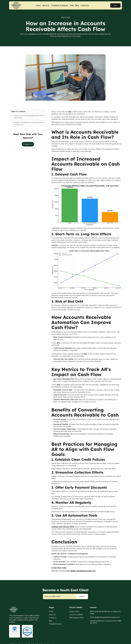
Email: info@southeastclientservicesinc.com (105, 617)
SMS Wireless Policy (77, 618)
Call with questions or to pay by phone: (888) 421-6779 (106, 622)
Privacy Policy (74, 612)
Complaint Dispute (55, 624)
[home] (19, 5)
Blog (77, 5)
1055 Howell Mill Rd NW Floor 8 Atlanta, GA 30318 (105, 613)
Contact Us (85, 5)
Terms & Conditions (76, 615)
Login (115, 5)
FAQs (72, 5)
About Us (46, 5)
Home (38, 5)
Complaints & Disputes (60, 5)
